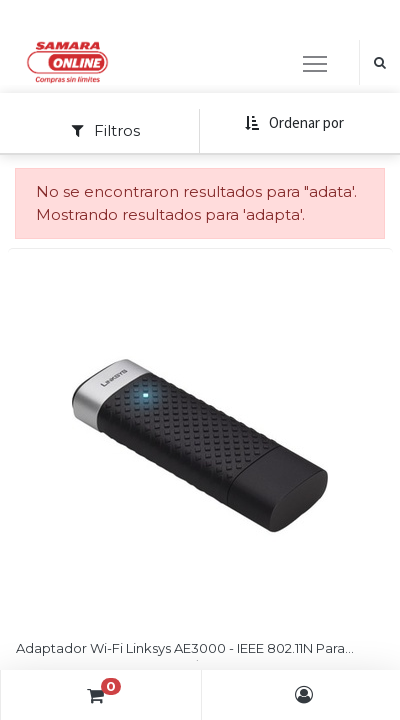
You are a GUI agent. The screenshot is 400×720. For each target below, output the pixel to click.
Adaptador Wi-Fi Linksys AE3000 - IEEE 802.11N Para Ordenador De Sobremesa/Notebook (180, 650)
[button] (294, 123)
